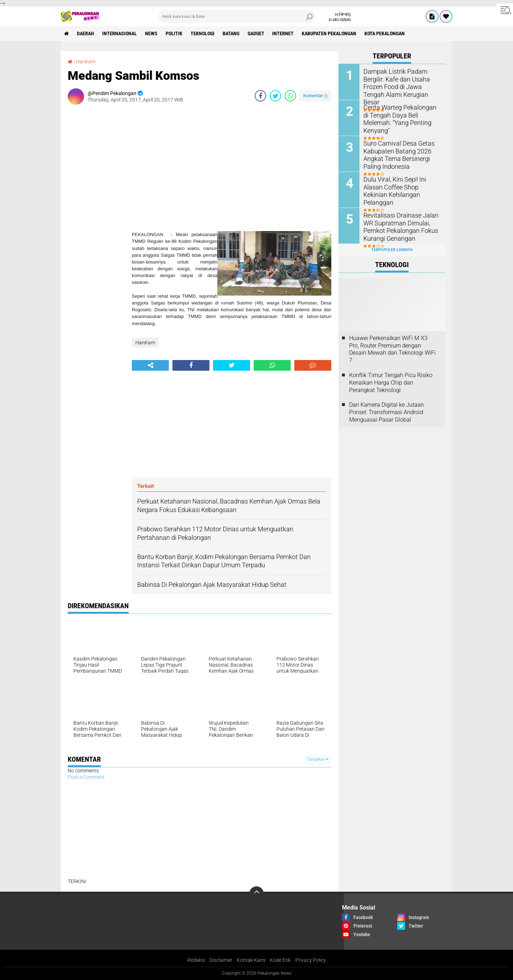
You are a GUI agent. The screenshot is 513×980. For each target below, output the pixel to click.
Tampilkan (317, 759)
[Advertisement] (96, 217)
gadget (256, 33)
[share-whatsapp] (290, 96)
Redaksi (196, 960)
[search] (237, 16)
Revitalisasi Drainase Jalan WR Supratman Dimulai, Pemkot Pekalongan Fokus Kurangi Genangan (397, 226)
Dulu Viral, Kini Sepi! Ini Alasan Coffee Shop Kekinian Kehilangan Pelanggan (401, 186)
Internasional (120, 33)
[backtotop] (256, 893)
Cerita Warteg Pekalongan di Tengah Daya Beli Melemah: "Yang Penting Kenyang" (399, 114)
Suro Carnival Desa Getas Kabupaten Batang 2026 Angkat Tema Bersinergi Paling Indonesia (395, 154)
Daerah (85, 33)
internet (283, 33)
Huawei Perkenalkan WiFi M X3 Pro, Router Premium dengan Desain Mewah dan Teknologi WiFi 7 (392, 349)
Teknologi (203, 33)
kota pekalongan (385, 33)
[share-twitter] (275, 96)
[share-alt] (150, 365)
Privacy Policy (311, 960)
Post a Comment (86, 777)
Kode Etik (280, 960)
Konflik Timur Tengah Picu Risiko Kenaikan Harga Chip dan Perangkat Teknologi (391, 383)
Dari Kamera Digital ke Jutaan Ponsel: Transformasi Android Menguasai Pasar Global (387, 412)
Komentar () (315, 96)
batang (231, 33)
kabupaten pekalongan (329, 33)
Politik (174, 33)
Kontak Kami (251, 960)
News (151, 33)
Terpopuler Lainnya (392, 250)
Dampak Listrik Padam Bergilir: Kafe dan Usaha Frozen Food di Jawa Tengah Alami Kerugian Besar (400, 82)
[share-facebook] (260, 96)
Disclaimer (221, 960)
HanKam (86, 62)
